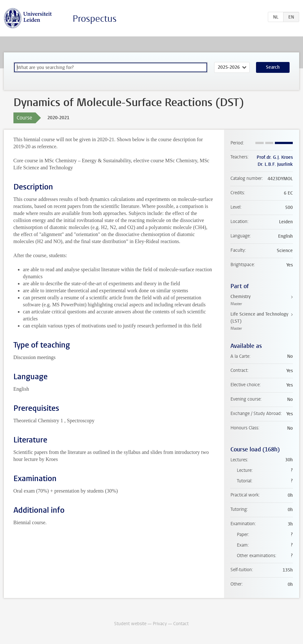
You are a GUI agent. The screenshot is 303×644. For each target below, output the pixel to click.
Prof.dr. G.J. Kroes (275, 157)
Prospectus (95, 19)
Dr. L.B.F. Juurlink (275, 164)
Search (273, 67)
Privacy (160, 624)
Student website (130, 624)
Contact (181, 624)
